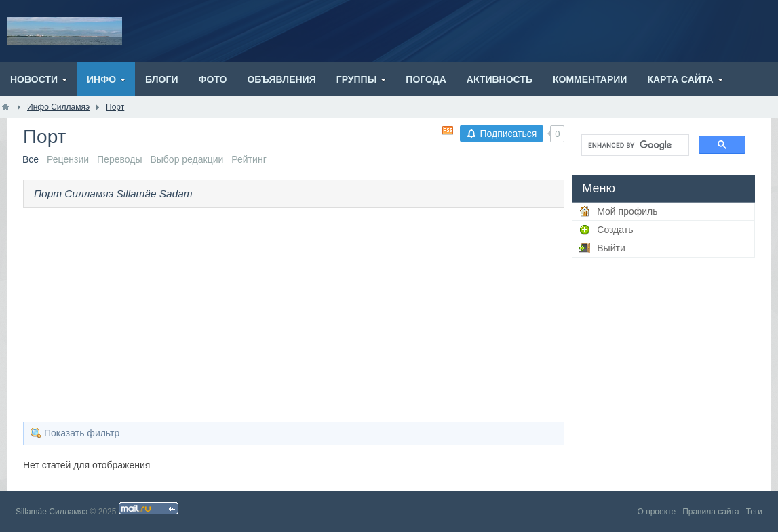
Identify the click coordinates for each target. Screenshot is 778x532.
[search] (634, 145)
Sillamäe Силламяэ (52, 512)
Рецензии (68, 159)
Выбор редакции (187, 159)
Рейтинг (249, 159)
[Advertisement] (294, 313)
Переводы (119, 159)
